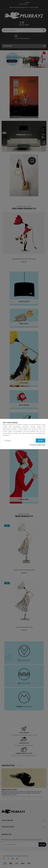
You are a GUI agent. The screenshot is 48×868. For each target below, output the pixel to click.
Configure (8, 441)
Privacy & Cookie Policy (38, 445)
